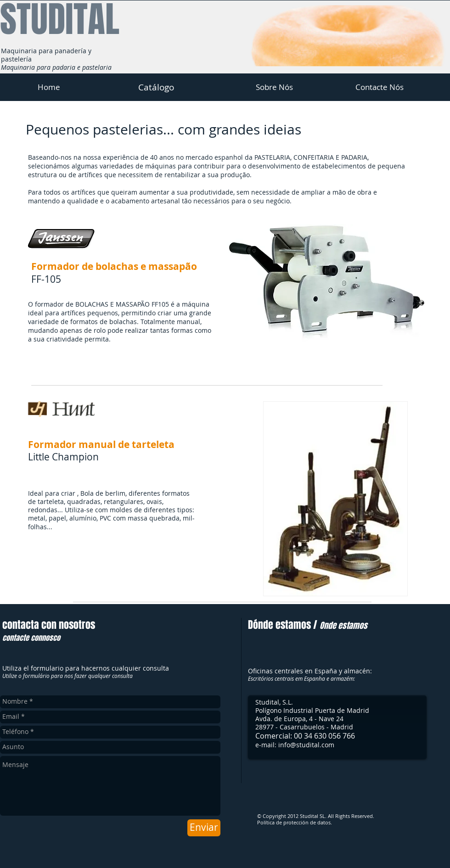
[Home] (49, 87)
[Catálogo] (156, 87)
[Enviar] (204, 828)
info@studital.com (306, 745)
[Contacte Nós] (379, 87)
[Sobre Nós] (274, 87)
